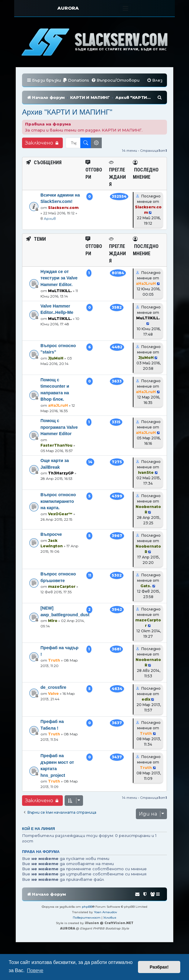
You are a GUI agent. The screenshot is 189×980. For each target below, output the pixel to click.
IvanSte (146, 482)
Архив (50, 228)
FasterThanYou (56, 454)
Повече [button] (35, 970)
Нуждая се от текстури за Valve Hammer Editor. (59, 287)
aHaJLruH (146, 293)
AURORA (68, 8)
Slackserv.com (63, 217)
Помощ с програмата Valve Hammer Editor (59, 436)
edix (146, 708)
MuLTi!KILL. (60, 300)
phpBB (87, 916)
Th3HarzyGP (61, 482)
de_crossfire (53, 696)
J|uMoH (56, 367)
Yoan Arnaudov (106, 921)
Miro (53, 630)
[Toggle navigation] (125, 8)
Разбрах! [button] (159, 967)
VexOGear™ (60, 523)
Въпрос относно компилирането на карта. (58, 510)
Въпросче (51, 543)
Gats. (146, 595)
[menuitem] (76, 80)
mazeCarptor (62, 596)
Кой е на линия (38, 838)
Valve (53, 703)
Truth (54, 669)
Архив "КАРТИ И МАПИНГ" (67, 121)
